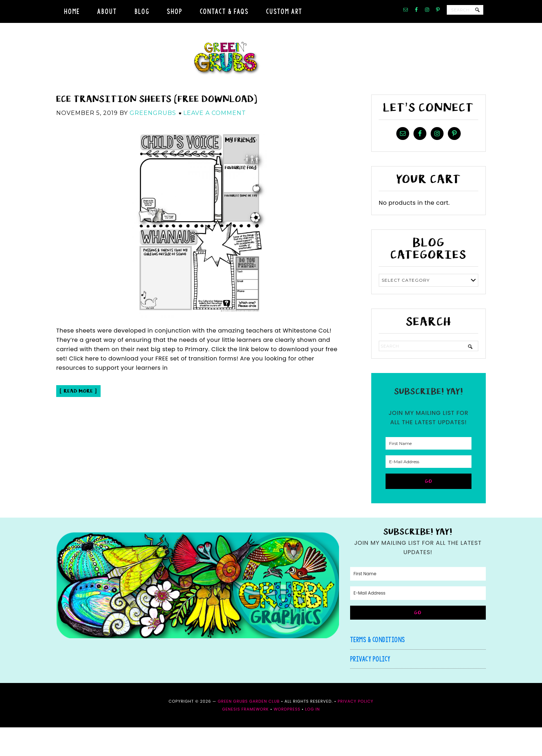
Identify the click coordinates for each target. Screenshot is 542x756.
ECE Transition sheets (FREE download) (157, 128)
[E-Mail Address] (429, 490)
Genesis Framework (245, 738)
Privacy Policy (370, 687)
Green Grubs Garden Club (271, 73)
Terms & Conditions (378, 668)
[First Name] (429, 472)
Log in (312, 738)
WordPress (287, 738)
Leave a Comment (215, 142)
